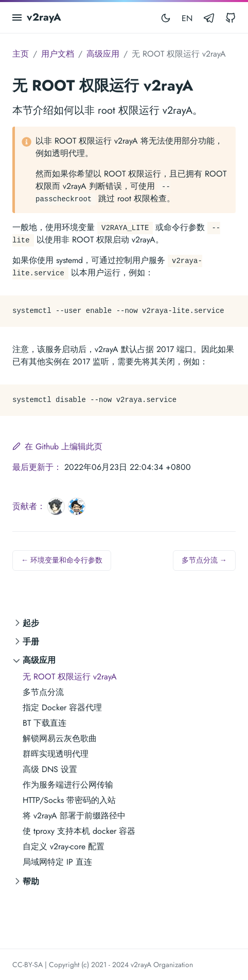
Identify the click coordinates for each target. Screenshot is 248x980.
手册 (31, 642)
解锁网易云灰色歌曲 (60, 738)
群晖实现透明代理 (56, 754)
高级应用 (39, 660)
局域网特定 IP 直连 (57, 862)
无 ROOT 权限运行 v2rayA (70, 677)
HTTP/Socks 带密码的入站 (69, 800)
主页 (21, 54)
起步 (31, 623)
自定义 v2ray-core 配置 (64, 846)
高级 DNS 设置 (50, 769)
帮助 (31, 881)
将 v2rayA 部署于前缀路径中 (74, 816)
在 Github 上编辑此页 (57, 447)
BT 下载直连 (45, 723)
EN (187, 18)
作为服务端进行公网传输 (68, 785)
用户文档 (58, 54)
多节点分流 (43, 692)
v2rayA (44, 17)
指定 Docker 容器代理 (62, 707)
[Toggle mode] (166, 17)
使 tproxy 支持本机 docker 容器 (79, 831)
